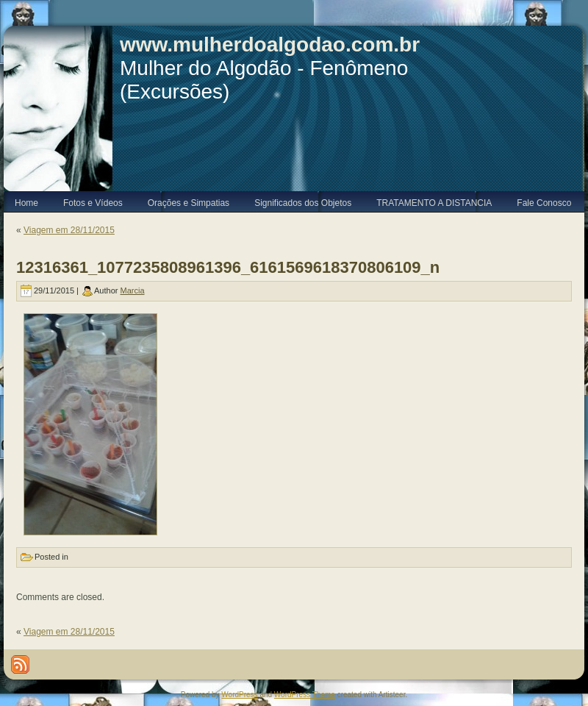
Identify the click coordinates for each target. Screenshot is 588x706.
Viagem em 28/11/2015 (69, 230)
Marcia (133, 290)
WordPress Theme (305, 695)
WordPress (239, 695)
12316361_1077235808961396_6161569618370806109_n (228, 267)
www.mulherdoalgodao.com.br (270, 44)
